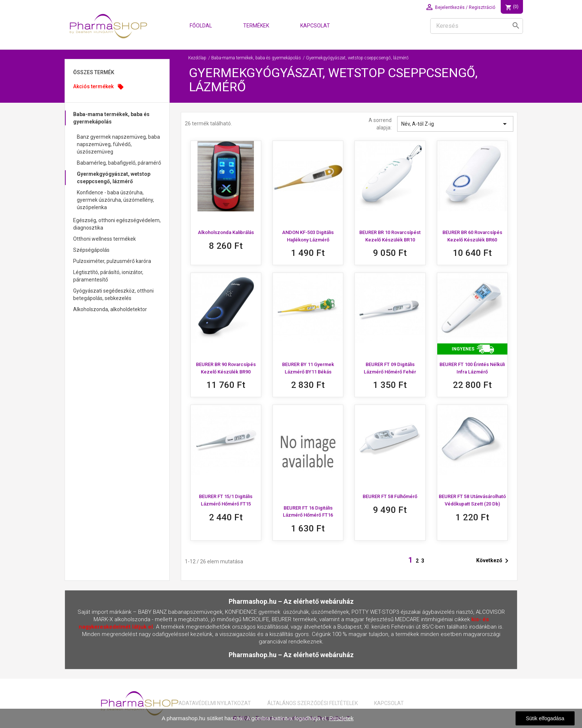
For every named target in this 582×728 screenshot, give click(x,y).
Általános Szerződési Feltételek (313, 703)
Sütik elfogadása (545, 718)
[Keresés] (477, 26)
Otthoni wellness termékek (104, 239)
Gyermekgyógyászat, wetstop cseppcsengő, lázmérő (114, 178)
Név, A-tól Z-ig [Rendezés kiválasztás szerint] (455, 124)
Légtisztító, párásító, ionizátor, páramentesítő (108, 276)
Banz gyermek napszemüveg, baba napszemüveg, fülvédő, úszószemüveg (118, 144)
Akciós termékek (99, 87)
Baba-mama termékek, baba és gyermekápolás (111, 118)
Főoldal (201, 26)
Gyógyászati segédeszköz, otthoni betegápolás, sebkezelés (113, 294)
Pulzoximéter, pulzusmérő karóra (112, 261)
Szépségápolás (91, 250)
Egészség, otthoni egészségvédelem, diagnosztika (117, 224)
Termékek (256, 26)
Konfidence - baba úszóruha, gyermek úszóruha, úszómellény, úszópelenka (115, 200)
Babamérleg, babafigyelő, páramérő (119, 163)
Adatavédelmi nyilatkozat (215, 703)
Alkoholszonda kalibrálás (226, 232)
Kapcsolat (315, 26)
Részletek (341, 718)
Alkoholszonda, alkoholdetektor (110, 309)
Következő (494, 561)
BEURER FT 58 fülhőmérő (390, 496)
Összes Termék (94, 72)
